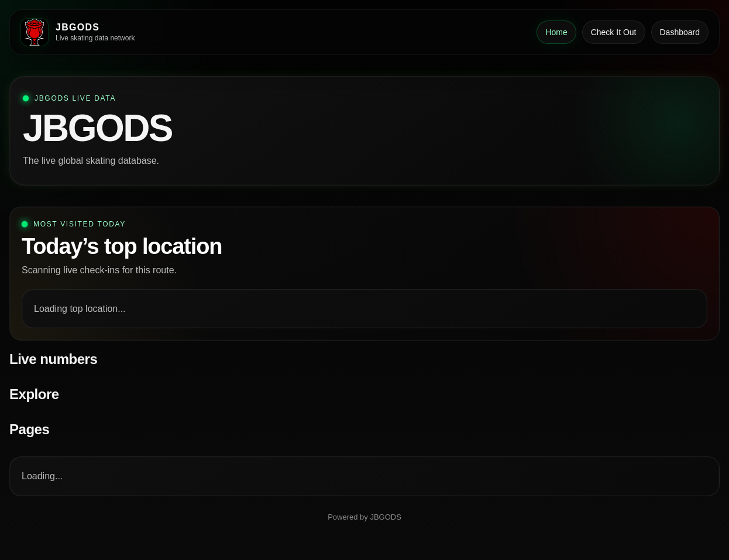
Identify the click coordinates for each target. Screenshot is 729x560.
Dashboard (680, 32)
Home (556, 32)
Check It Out (614, 32)
